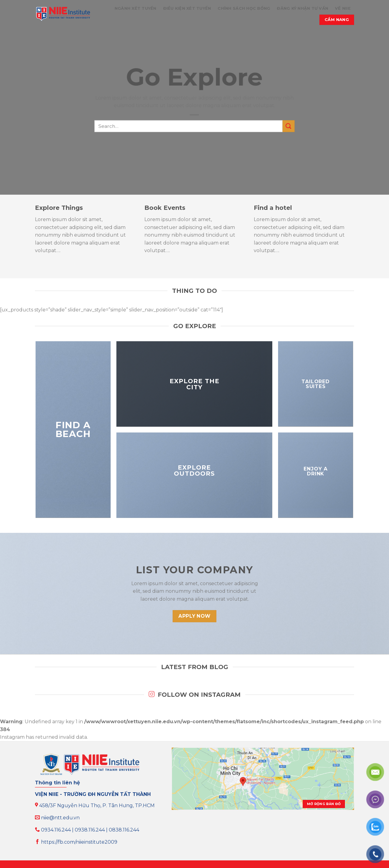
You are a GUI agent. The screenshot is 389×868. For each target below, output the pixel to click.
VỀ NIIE (343, 8)
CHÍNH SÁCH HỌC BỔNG (244, 8)
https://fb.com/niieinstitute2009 (76, 842)
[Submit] (288, 126)
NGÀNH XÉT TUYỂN (136, 8)
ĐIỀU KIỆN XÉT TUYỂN (187, 8)
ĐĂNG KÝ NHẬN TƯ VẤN (303, 8)
